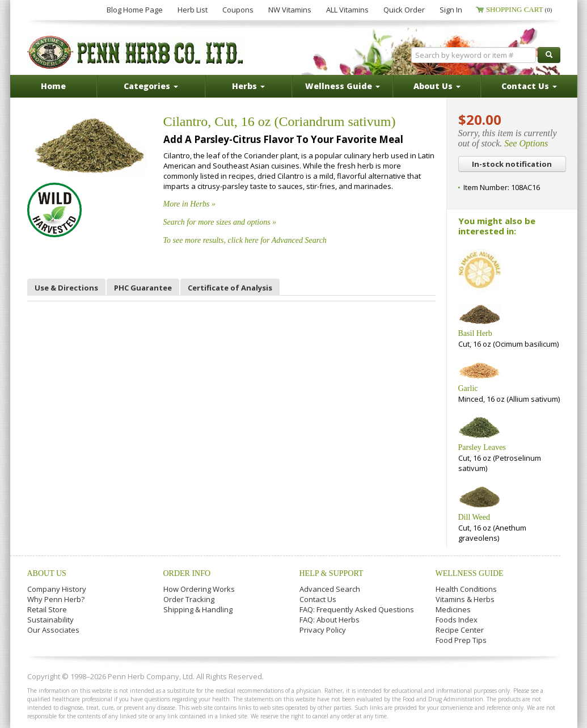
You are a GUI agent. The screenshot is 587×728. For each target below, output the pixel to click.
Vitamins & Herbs (465, 599)
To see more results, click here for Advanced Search (245, 240)
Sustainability (50, 620)
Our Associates (53, 630)
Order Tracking (189, 599)
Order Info (187, 573)
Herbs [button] (248, 86)
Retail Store (47, 609)
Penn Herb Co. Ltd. (136, 52)
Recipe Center (460, 630)
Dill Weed (474, 517)
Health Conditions (466, 589)
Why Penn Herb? (56, 599)
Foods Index (457, 620)
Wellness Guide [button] (343, 86)
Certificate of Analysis (230, 288)
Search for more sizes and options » (220, 222)
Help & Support (331, 573)
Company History (57, 589)
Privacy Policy (323, 630)
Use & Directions (66, 288)
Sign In (451, 10)
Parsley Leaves (482, 447)
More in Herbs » (189, 204)
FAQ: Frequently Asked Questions (357, 609)
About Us (47, 573)
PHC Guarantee (143, 288)
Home (53, 86)
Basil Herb (475, 333)
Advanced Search (330, 589)
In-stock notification (512, 164)
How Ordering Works (199, 589)
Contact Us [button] (529, 86)
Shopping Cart (519, 9)
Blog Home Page (135, 10)
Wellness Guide (470, 573)
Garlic (468, 388)
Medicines (453, 609)
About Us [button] (437, 86)
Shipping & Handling (198, 609)
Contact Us (318, 599)
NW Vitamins (290, 10)
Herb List (193, 10)
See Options (526, 143)
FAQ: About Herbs (330, 620)
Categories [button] (151, 86)
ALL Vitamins (347, 10)
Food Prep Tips (461, 640)
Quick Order (404, 10)
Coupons (238, 10)
